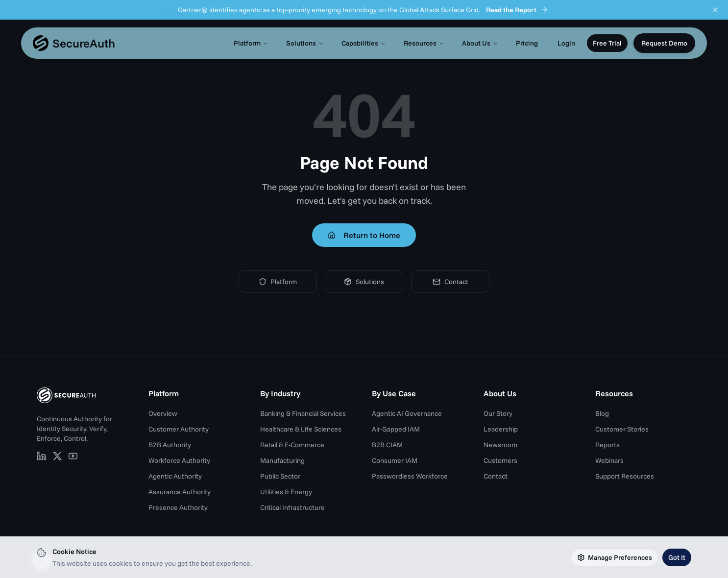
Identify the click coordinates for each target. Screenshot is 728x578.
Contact (450, 282)
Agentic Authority (175, 476)
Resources (424, 43)
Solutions (305, 43)
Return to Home (364, 235)
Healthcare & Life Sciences (301, 429)
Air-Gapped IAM (396, 429)
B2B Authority (170, 445)
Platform (251, 43)
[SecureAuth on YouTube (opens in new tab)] (73, 456)
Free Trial (607, 43)
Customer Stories (622, 429)
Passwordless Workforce (410, 476)
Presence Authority (178, 507)
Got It (677, 557)
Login (566, 43)
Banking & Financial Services (303, 413)
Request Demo (664, 43)
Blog (602, 413)
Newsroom (500, 445)
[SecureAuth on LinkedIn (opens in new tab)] (42, 456)
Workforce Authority (179, 460)
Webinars (609, 460)
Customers (500, 460)
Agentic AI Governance (407, 413)
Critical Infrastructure (292, 507)
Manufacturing (282, 460)
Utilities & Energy (286, 492)
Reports (607, 445)
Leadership (501, 429)
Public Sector (280, 476)
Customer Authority (179, 429)
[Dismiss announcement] (715, 10)
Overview (163, 413)
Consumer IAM (395, 460)
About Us (480, 43)
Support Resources (625, 476)
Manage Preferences (615, 557)
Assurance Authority (180, 492)
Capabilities (364, 43)
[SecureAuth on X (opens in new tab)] (57, 456)
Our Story (498, 413)
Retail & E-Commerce (292, 445)
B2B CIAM (387, 445)
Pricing (527, 43)
